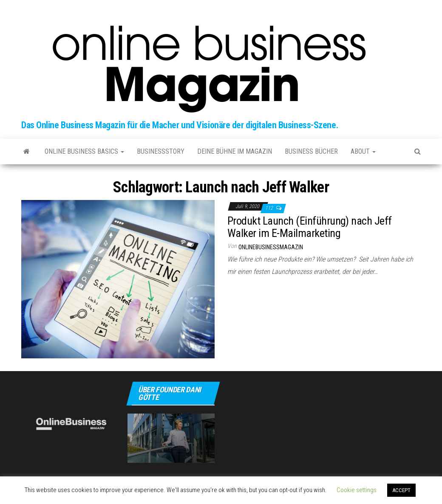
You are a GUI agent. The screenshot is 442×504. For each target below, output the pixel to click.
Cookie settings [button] (357, 490)
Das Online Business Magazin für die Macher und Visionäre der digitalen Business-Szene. (180, 125)
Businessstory (161, 151)
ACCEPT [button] (401, 490)
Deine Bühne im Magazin (235, 151)
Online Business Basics (84, 151)
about (363, 151)
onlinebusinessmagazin (271, 247)
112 (270, 208)
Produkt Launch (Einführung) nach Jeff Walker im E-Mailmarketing (310, 227)
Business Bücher (311, 151)
